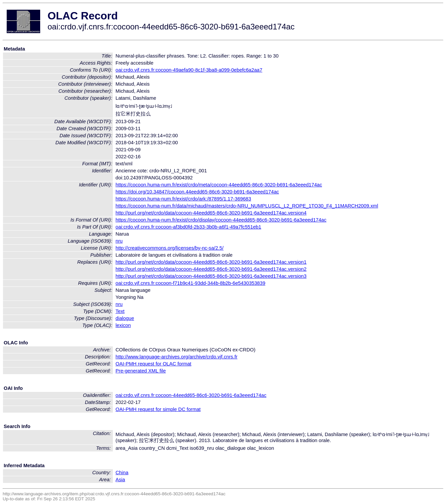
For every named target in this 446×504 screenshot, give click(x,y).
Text (120, 311)
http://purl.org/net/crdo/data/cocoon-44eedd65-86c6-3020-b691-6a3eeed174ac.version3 (211, 276)
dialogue (125, 318)
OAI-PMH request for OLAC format (153, 364)
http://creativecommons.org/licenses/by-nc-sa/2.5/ (170, 248)
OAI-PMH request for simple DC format (158, 409)
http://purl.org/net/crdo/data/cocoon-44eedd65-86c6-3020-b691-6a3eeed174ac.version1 (211, 262)
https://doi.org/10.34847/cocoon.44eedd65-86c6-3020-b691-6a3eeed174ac (197, 192)
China (122, 473)
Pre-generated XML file (141, 371)
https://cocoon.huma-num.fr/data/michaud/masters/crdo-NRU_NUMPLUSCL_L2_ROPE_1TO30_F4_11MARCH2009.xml (247, 206)
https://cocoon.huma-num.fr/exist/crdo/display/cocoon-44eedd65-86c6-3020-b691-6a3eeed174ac (221, 220)
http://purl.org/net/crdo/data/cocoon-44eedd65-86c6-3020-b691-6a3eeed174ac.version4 (211, 213)
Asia (120, 480)
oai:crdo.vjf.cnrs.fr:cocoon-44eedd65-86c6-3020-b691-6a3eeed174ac (191, 395)
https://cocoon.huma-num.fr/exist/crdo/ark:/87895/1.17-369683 (183, 199)
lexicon (123, 325)
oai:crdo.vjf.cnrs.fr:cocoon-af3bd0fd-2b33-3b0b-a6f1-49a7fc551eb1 (188, 227)
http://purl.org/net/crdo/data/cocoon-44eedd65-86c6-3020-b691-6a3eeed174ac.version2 (211, 269)
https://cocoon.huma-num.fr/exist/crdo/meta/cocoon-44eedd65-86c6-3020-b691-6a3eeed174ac (219, 185)
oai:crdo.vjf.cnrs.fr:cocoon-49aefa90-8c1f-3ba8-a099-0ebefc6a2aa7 (189, 70)
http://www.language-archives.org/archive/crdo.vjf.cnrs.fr (176, 357)
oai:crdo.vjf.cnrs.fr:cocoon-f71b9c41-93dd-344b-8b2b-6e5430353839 (190, 283)
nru (119, 241)
